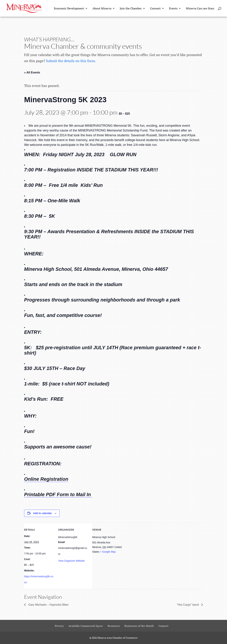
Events (173, 9)
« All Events (32, 72)
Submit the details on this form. (71, 61)
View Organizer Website (71, 561)
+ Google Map (108, 552)
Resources (114, 626)
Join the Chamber (131, 9)
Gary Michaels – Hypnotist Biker (48, 605)
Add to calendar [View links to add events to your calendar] (43, 513)
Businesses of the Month (139, 626)
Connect (155, 9)
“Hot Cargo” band (188, 605)
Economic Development (69, 9)
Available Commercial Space (86, 626)
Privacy (59, 626)
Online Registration (46, 479)
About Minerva (102, 9)
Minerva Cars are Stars (200, 9)
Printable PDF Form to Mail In (58, 495)
